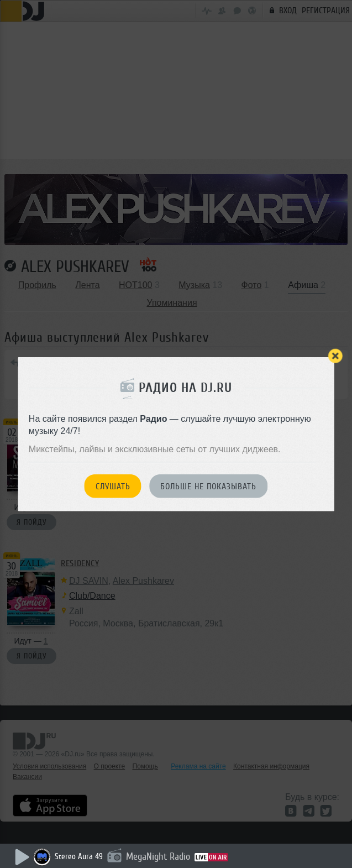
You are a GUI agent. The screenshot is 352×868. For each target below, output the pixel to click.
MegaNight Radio (158, 856)
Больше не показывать (208, 487)
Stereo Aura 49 (79, 857)
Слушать (113, 487)
